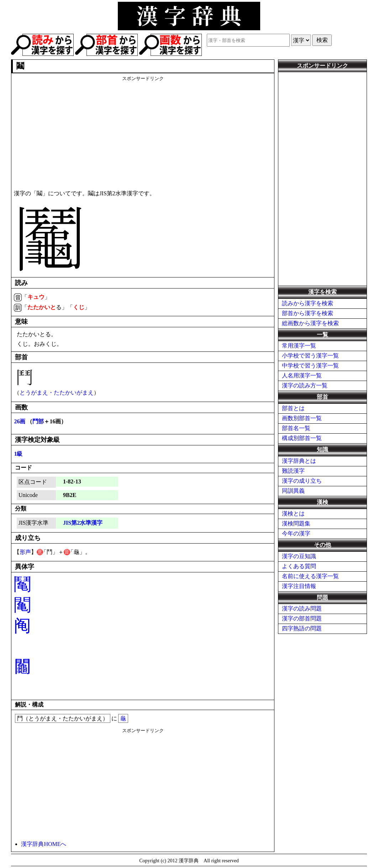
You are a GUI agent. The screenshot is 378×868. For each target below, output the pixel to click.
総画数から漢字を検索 (310, 323)
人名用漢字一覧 (302, 375)
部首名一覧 (296, 428)
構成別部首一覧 (302, 438)
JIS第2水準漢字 (83, 523)
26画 (20, 421)
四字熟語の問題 (302, 628)
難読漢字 (293, 471)
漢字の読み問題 (302, 608)
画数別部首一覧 (302, 418)
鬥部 (38, 421)
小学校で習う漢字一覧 (310, 356)
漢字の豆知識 (299, 556)
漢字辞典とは (299, 461)
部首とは (293, 408)
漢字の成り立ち (302, 481)
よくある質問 (299, 566)
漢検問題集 (296, 523)
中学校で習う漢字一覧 (310, 366)
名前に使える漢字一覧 (310, 576)
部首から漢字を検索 (308, 313)
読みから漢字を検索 (308, 303)
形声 (25, 552)
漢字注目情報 (299, 586)
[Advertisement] (143, 132)
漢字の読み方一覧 (305, 385)
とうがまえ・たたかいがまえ (57, 393)
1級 (18, 454)
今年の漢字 (296, 533)
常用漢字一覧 (299, 346)
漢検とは (293, 514)
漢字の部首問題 (302, 618)
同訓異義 (293, 491)
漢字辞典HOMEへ (44, 844)
